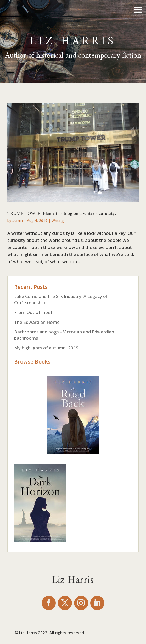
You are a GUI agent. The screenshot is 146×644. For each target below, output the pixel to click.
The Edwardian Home (37, 322)
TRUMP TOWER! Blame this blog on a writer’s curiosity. (62, 212)
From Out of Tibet (33, 312)
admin (18, 221)
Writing (58, 221)
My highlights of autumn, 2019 (46, 348)
